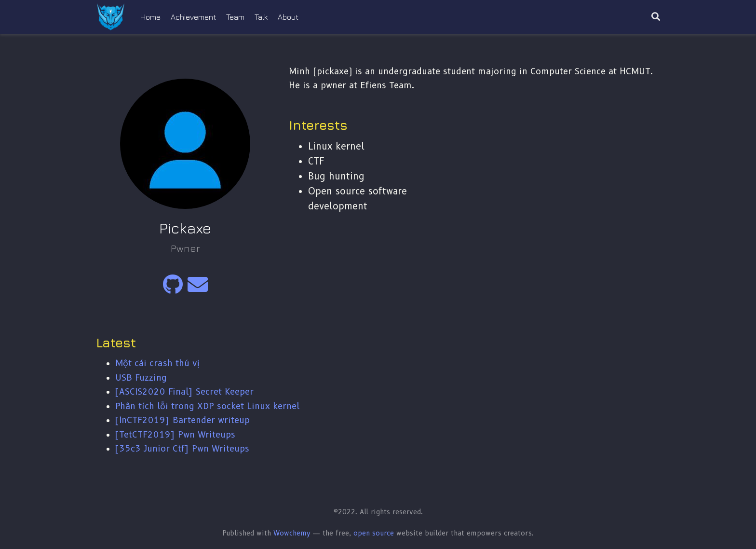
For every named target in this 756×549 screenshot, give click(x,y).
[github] (173, 289)
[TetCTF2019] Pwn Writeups (175, 434)
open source (374, 533)
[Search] (656, 17)
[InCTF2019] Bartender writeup (182, 420)
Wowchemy (292, 533)
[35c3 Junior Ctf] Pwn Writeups (182, 448)
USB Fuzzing (141, 377)
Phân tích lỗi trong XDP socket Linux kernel (207, 406)
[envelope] (198, 289)
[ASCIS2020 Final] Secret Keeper (184, 391)
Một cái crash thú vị (157, 363)
